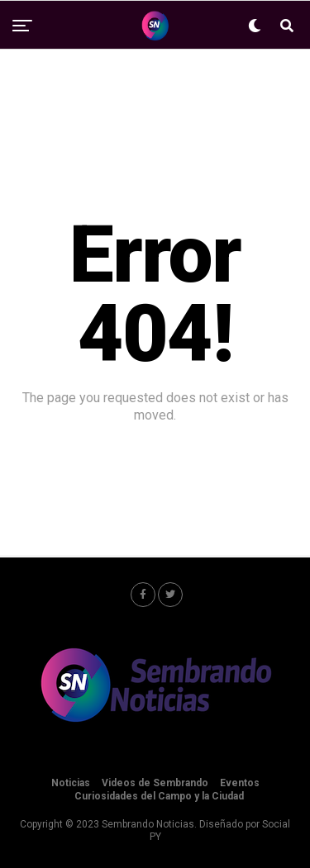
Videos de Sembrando (155, 783)
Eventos (240, 783)
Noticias (71, 783)
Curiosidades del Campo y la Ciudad (159, 796)
